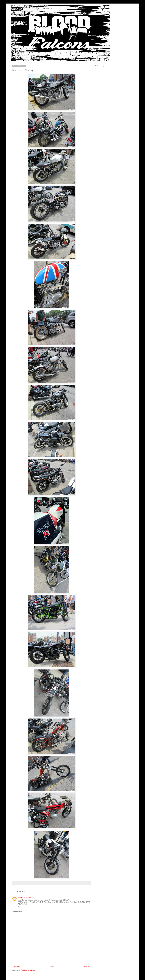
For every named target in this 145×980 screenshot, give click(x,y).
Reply (20, 907)
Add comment (18, 912)
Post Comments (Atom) (28, 970)
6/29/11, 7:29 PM (29, 897)
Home (52, 967)
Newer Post (17, 967)
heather (20, 897)
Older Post (87, 967)
